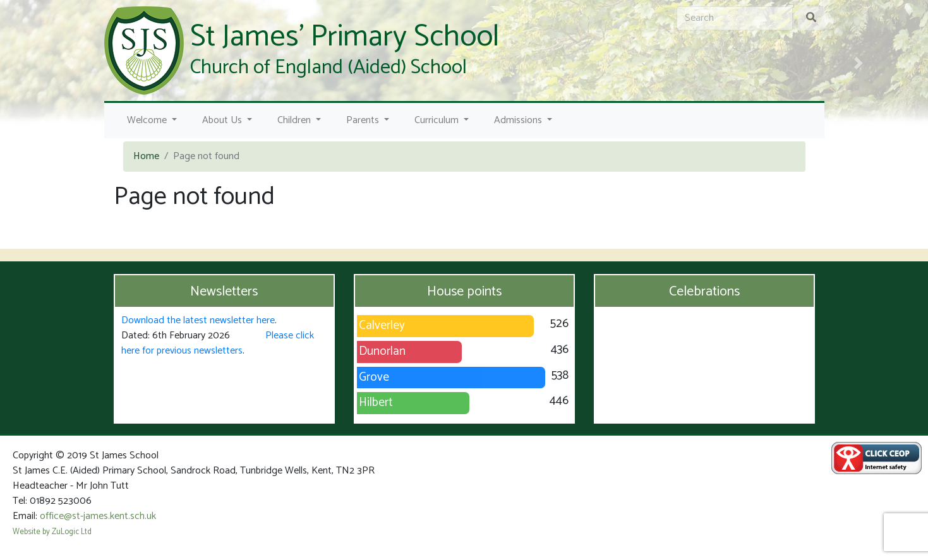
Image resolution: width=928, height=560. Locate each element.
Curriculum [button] (438, 120)
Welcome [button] (148, 120)
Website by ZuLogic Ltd (52, 532)
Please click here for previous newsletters (218, 343)
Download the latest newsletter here (198, 320)
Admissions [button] (519, 120)
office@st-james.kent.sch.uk (98, 516)
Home (146, 156)
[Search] (735, 18)
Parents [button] (364, 120)
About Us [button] (223, 120)
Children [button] (295, 120)
